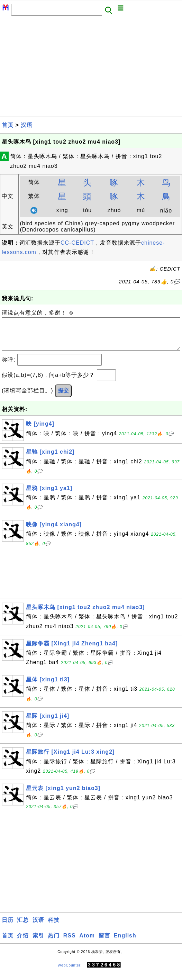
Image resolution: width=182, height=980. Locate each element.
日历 (8, 927)
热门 (54, 942)
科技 (54, 927)
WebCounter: (70, 972)
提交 (63, 397)
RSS (70, 942)
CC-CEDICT (77, 243)
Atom (87, 942)
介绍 (23, 942)
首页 (8, 125)
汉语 (27, 125)
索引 (38, 942)
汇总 (23, 927)
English (125, 942)
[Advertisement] (91, 68)
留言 (104, 942)
